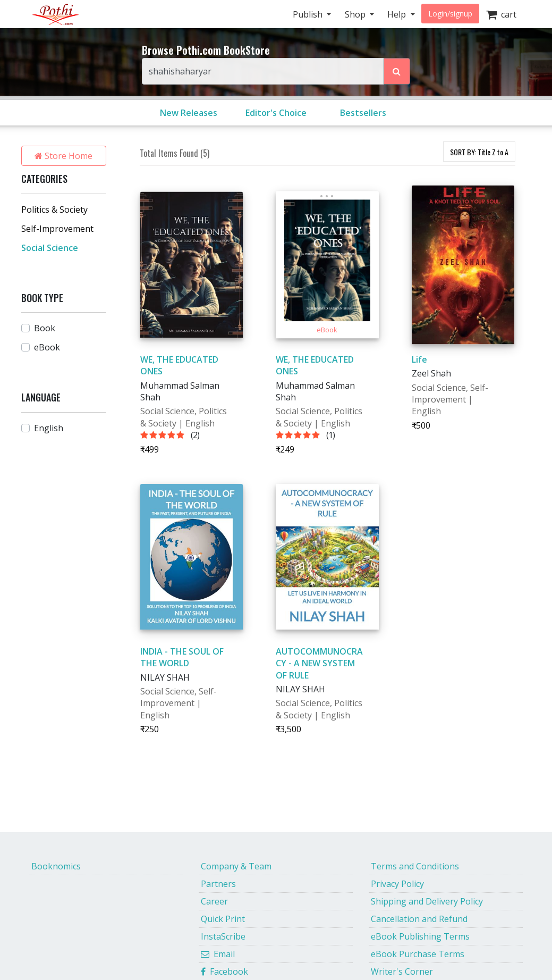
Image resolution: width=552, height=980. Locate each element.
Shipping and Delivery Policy (427, 901)
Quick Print (223, 919)
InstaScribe (223, 936)
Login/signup (450, 14)
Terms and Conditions (415, 866)
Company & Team (236, 866)
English (49, 428)
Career (214, 901)
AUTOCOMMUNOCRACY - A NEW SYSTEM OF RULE (319, 663)
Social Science (50, 248)
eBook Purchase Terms (418, 954)
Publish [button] (309, 14)
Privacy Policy (397, 884)
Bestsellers (363, 113)
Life (419, 359)
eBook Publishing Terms (420, 936)
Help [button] (398, 14)
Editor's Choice (276, 113)
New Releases (189, 113)
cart (501, 14)
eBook (47, 347)
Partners (218, 884)
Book (45, 328)
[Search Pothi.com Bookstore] (397, 71)
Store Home (63, 156)
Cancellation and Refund (419, 919)
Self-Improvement (57, 229)
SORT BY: (479, 152)
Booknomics (56, 866)
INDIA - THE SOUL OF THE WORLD (182, 657)
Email (218, 954)
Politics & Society (54, 210)
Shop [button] (356, 14)
